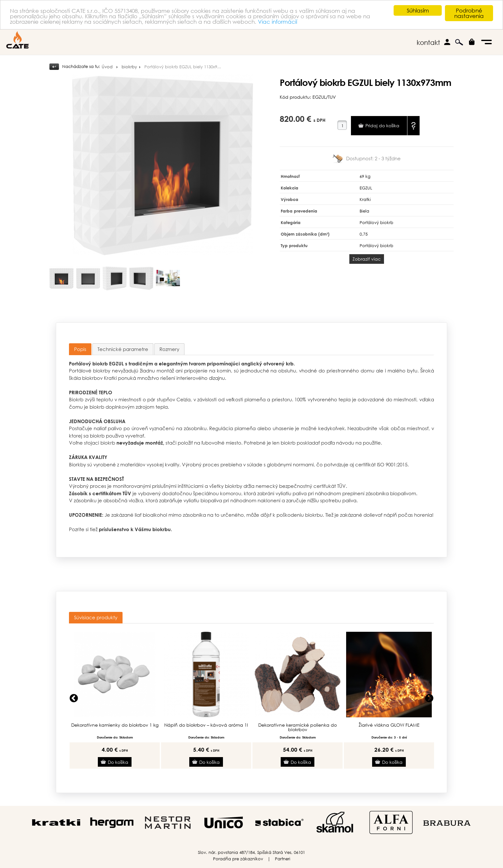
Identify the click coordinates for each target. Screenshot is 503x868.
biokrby (129, 67)
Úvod (107, 67)
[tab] (80, 349)
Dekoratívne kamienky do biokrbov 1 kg (115, 725)
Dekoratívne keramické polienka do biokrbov (298, 727)
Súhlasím (418, 10)
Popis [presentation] (80, 349)
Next (429, 698)
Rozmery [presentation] (169, 349)
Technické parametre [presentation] (123, 349)
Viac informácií (277, 22)
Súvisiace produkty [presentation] (96, 617)
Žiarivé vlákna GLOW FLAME (389, 725)
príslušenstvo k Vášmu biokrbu (135, 529)
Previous (74, 698)
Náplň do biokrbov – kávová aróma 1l (206, 725)
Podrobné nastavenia (469, 13)
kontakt (428, 42)
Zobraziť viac (367, 259)
